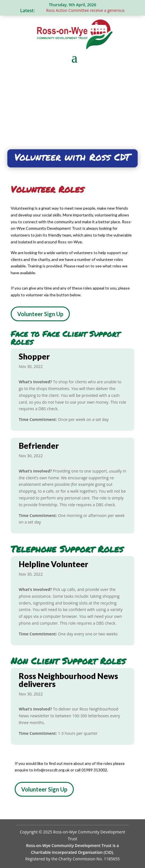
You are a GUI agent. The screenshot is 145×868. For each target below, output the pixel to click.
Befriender (39, 446)
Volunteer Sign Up (40, 314)
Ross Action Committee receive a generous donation (94, 10)
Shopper (34, 356)
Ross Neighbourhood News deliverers (68, 680)
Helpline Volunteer (53, 564)
